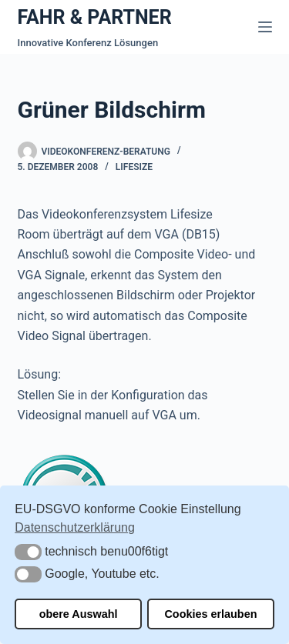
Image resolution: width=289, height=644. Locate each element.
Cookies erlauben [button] (210, 614)
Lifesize (134, 167)
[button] (28, 552)
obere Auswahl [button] (79, 614)
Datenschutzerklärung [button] (75, 527)
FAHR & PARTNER (95, 17)
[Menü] (265, 27)
